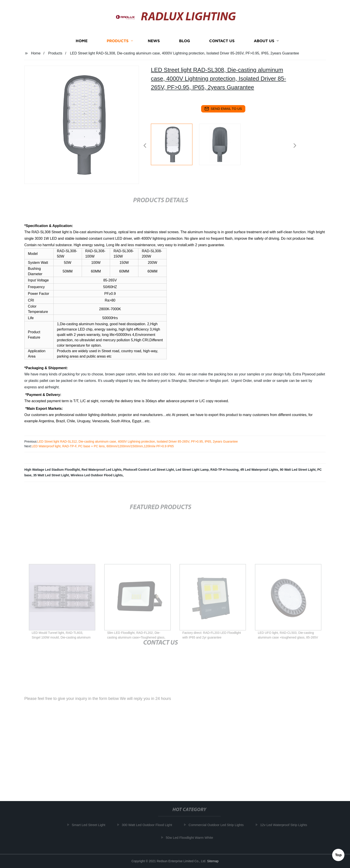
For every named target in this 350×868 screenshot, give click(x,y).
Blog (184, 45)
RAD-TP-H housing (225, 470)
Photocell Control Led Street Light (149, 470)
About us (264, 45)
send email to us (223, 109)
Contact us (222, 45)
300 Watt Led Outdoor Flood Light (149, 825)
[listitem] (175, 144)
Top (338, 854)
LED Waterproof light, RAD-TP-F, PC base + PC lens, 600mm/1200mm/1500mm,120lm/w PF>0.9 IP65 (103, 446)
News (154, 45)
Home (82, 45)
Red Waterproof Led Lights (101, 470)
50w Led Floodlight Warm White (192, 837)
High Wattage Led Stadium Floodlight (52, 470)
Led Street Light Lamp (192, 470)
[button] (145, 146)
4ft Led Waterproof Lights (259, 470)
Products (118, 45)
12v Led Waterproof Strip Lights (286, 825)
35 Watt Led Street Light (51, 475)
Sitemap (213, 861)
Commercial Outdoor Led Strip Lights (219, 825)
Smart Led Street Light (91, 825)
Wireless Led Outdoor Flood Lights (97, 475)
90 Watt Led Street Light (298, 470)
